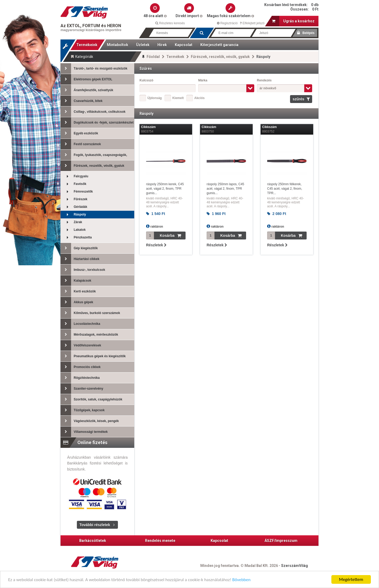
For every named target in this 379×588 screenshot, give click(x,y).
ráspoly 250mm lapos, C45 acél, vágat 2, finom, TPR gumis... (225, 189)
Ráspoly (73, 215)
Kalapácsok (76, 281)
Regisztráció (227, 23)
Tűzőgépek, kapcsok (83, 410)
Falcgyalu (74, 176)
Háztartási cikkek (80, 259)
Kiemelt (178, 98)
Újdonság (155, 98)
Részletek (156, 245)
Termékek (175, 57)
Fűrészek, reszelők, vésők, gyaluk (220, 57)
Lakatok (73, 230)
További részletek (95, 525)
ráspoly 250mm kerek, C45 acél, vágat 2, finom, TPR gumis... (165, 189)
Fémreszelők (77, 192)
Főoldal (153, 57)
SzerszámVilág (295, 566)
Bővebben (241, 582)
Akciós (199, 98)
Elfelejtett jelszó (252, 23)
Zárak (71, 222)
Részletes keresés (170, 23)
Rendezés (264, 80)
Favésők (73, 184)
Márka (203, 80)
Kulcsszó (146, 80)
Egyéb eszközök (79, 133)
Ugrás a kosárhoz (293, 21)
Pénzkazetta (76, 237)
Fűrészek (74, 199)
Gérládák (74, 207)
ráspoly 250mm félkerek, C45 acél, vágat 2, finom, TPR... (285, 189)
